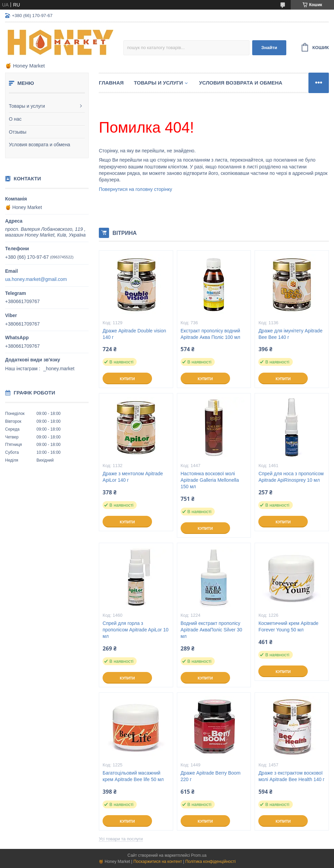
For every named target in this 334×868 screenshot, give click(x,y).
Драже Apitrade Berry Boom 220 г (211, 776)
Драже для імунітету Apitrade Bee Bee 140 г (290, 334)
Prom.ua (199, 855)
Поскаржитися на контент (157, 862)
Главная (111, 83)
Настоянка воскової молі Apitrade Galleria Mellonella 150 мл (210, 480)
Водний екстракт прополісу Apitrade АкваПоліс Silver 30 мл (211, 630)
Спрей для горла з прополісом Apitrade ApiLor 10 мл (135, 630)
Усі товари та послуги (121, 839)
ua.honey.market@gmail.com (36, 279)
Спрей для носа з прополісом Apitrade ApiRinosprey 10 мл (291, 477)
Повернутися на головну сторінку (135, 189)
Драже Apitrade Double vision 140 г (134, 334)
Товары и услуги (27, 106)
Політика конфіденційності (211, 862)
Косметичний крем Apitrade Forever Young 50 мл (288, 626)
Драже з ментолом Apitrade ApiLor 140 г (133, 477)
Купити (127, 379)
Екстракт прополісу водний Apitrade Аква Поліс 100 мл (210, 334)
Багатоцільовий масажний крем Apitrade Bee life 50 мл (133, 776)
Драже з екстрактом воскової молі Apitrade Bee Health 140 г (291, 776)
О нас (15, 119)
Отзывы (18, 132)
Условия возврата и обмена (40, 145)
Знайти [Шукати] (269, 48)
